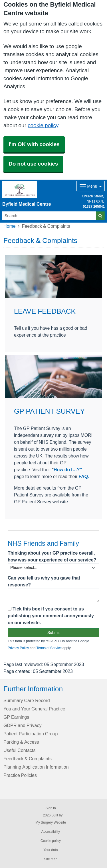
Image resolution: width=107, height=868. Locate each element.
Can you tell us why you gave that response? (44, 581)
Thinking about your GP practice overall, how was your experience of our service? (52, 556)
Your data (51, 850)
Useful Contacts (20, 750)
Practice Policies (20, 775)
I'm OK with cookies (34, 144)
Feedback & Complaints (28, 759)
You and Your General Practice (34, 709)
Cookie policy (51, 841)
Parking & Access (21, 742)
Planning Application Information (36, 767)
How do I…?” (68, 470)
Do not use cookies (33, 164)
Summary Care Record (27, 700)
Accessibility (51, 832)
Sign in (51, 808)
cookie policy (43, 125)
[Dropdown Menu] (91, 186)
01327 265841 (94, 207)
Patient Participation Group (31, 734)
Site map (51, 859)
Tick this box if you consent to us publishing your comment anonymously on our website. (51, 616)
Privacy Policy (18, 648)
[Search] (49, 216)
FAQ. (83, 476)
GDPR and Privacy (22, 725)
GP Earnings (16, 717)
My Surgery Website (51, 822)
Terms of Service (49, 648)
